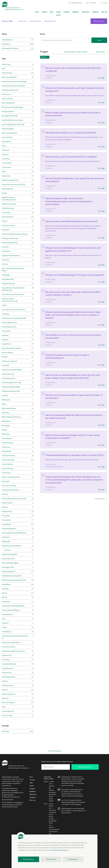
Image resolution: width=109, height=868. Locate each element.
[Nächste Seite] (99, 481)
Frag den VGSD (7, 21)
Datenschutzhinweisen (60, 850)
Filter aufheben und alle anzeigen (76, 52)
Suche (99, 40)
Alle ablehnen (51, 859)
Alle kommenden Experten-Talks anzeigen (57, 803)
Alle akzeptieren (29, 859)
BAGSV (19, 803)
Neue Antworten (35, 21)
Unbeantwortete (50, 21)
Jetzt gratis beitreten (90, 768)
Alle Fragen (23, 21)
